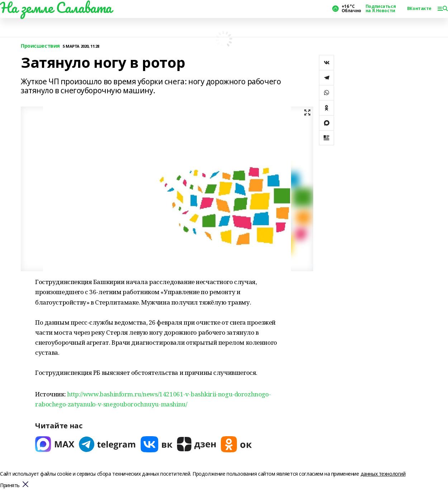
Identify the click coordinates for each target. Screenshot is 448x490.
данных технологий (383, 474)
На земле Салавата (56, 8)
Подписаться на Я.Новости (381, 9)
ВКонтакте (419, 9)
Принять (10, 486)
